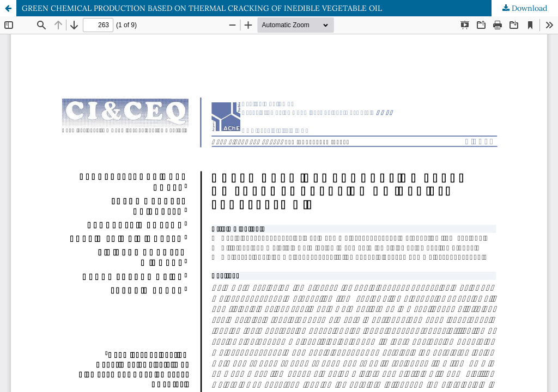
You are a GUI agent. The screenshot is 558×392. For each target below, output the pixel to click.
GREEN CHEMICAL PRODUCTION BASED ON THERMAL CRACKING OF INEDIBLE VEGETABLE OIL (202, 8)
